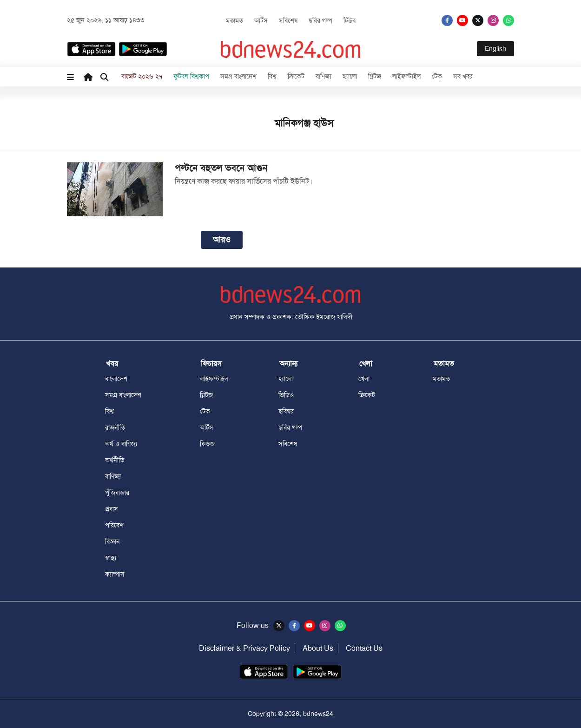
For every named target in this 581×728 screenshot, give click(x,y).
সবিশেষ (288, 20)
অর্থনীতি (115, 460)
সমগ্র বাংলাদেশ (238, 76)
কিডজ (207, 444)
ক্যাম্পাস (115, 574)
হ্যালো (350, 76)
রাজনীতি (115, 427)
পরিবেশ (114, 525)
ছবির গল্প (320, 20)
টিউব (350, 20)
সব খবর (463, 76)
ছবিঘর (286, 411)
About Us (318, 648)
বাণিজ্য (324, 76)
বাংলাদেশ (116, 379)
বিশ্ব (272, 76)
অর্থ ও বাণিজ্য (121, 444)
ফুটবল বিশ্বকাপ (191, 76)
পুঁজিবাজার (117, 493)
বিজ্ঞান (112, 541)
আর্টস (261, 20)
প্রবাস (112, 509)
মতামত (234, 20)
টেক (437, 76)
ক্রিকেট (296, 76)
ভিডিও (286, 395)
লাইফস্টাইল (406, 76)
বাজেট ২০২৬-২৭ (142, 76)
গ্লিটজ (375, 76)
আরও (222, 240)
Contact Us (364, 648)
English (495, 48)
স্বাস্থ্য (111, 558)
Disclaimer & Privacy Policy (244, 648)
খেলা (364, 379)
